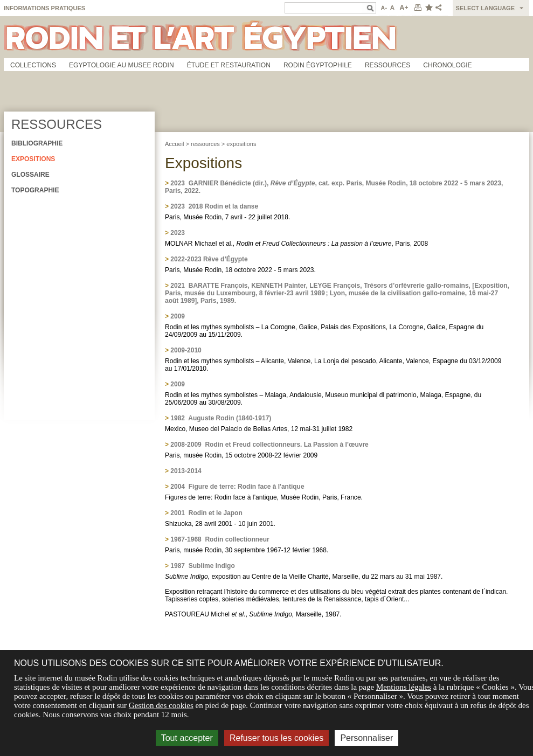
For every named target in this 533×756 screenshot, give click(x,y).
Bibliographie (37, 143)
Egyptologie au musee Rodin (122, 65)
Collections (33, 65)
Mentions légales (404, 687)
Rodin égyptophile (318, 65)
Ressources (387, 65)
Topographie (35, 190)
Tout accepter (187, 738)
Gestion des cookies (161, 705)
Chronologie (447, 65)
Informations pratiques (44, 8)
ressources (205, 144)
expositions (241, 144)
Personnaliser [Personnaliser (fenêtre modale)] (366, 738)
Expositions (33, 159)
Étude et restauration (229, 65)
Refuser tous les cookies (276, 738)
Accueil (174, 144)
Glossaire (30, 175)
